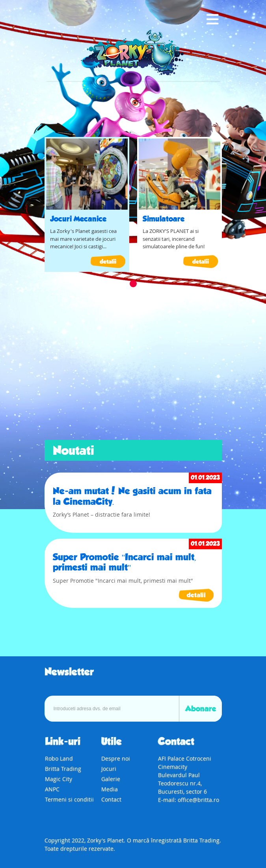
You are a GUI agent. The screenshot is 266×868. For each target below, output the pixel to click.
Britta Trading (63, 769)
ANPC (52, 789)
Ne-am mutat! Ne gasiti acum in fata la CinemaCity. (132, 496)
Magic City (59, 779)
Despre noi (116, 758)
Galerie (111, 779)
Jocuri (109, 769)
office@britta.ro (198, 800)
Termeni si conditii (69, 799)
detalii (108, 261)
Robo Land (59, 758)
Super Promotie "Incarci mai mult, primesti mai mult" (125, 562)
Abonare (201, 709)
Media (110, 789)
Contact (111, 799)
